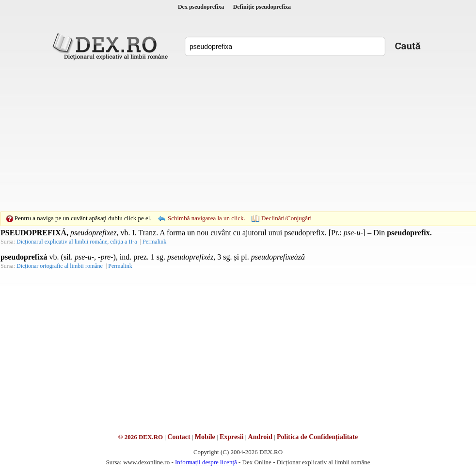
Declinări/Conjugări (286, 218)
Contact (179, 437)
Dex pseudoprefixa (201, 7)
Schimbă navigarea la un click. (206, 218)
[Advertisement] (223, 136)
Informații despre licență (206, 462)
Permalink (154, 242)
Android (260, 437)
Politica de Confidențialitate (317, 437)
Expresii (232, 437)
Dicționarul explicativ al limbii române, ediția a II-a (77, 242)
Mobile (205, 437)
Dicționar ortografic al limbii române (60, 266)
